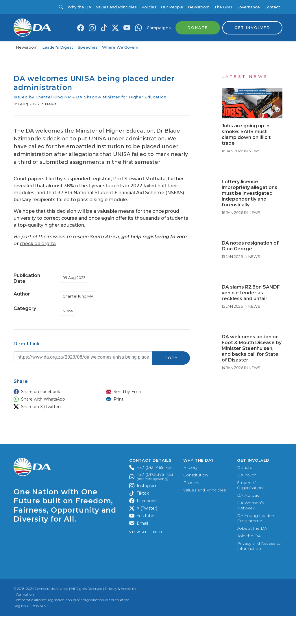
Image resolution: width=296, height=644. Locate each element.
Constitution (196, 503)
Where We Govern (120, 47)
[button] (54, 392)
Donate (245, 496)
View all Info (146, 560)
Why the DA (79, 7)
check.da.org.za (38, 244)
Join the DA (249, 564)
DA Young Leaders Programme (256, 546)
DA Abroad (248, 523)
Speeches (88, 47)
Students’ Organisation (250, 513)
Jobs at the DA (252, 556)
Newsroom (199, 7)
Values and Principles (116, 7)
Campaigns (159, 28)
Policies (149, 7)
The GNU (223, 7)
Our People (172, 7)
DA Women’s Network (250, 533)
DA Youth (247, 503)
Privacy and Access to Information (259, 574)
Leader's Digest (58, 47)
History (190, 496)
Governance (248, 7)
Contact (272, 7)
